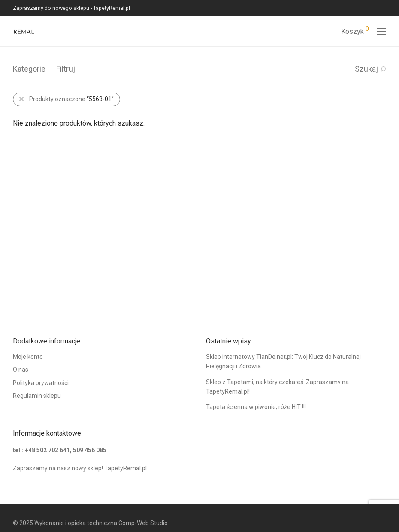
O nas (21, 370)
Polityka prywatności (41, 383)
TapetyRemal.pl (125, 468)
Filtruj (66, 69)
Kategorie (29, 69)
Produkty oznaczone (71, 99)
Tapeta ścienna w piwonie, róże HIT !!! (256, 407)
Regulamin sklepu (37, 396)
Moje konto (28, 357)
